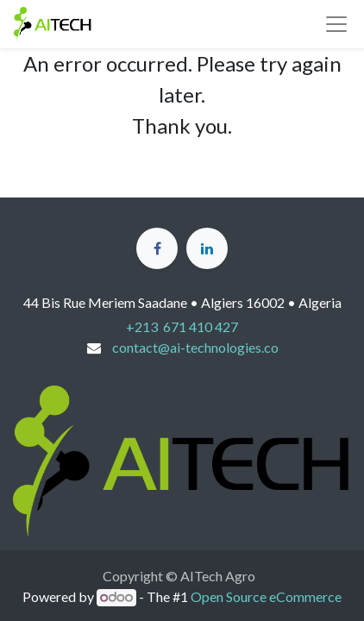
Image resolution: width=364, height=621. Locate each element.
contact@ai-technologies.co (195, 347)
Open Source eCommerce (266, 596)
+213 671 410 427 (182, 326)
